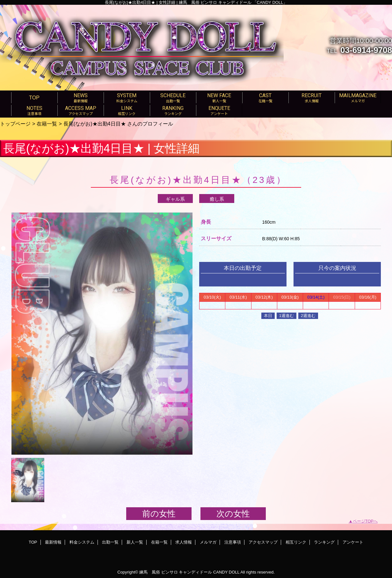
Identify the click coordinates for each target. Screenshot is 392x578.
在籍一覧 (47, 124)
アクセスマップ (263, 542)
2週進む (308, 316)
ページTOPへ (365, 521)
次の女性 (233, 514)
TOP (34, 98)
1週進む (287, 316)
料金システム (82, 542)
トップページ (15, 124)
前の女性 (159, 514)
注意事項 (233, 542)
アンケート (353, 542)
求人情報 (184, 542)
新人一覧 (135, 542)
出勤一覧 (110, 542)
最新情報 (53, 542)
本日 (268, 316)
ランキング (324, 542)
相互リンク (296, 542)
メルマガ (208, 542)
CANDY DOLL (226, 572)
